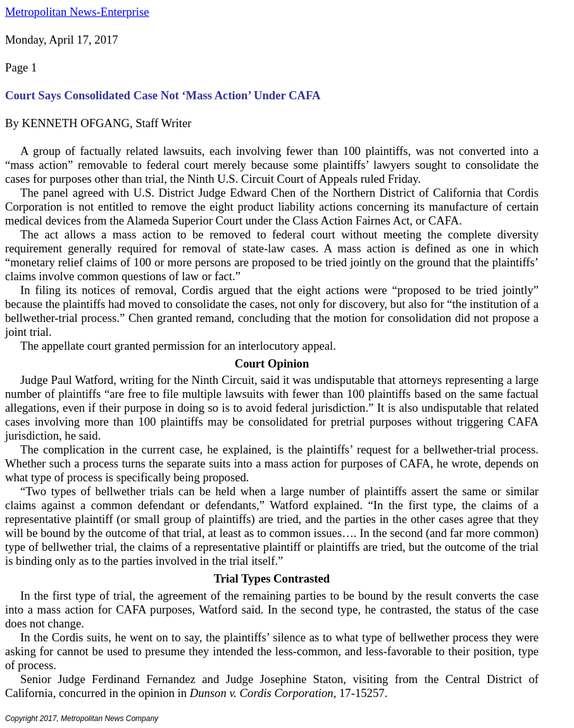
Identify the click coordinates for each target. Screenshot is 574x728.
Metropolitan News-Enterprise (77, 12)
